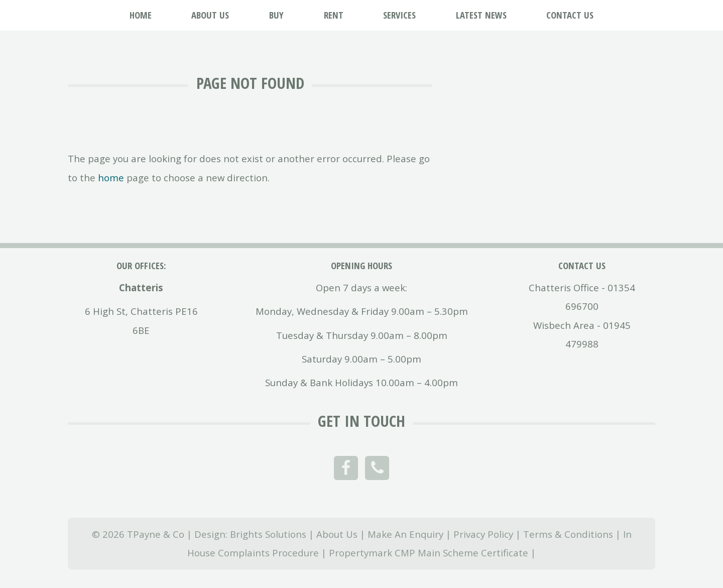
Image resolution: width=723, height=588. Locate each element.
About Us (337, 534)
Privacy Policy (483, 534)
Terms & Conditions (568, 534)
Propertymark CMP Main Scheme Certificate (429, 553)
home (111, 178)
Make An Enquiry (405, 534)
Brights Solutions (268, 534)
